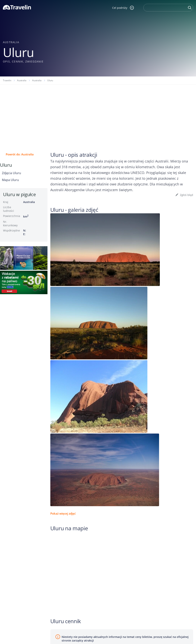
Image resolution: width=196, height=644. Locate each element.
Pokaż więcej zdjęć (63, 513)
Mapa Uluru (10, 180)
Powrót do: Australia (20, 154)
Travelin (7, 80)
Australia (22, 80)
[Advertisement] (98, 113)
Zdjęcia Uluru (11, 173)
